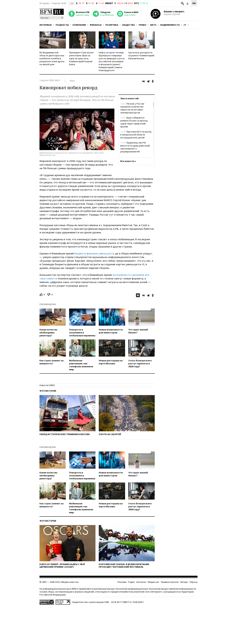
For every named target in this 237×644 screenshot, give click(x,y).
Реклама (122, 582)
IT (185, 25)
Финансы (96, 25)
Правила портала (170, 582)
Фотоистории (48, 391)
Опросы (193, 582)
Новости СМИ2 (47, 385)
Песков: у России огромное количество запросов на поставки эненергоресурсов (132, 108)
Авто (153, 25)
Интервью (46, 25)
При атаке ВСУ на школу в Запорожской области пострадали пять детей (136, 135)
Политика (112, 25)
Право (143, 25)
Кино (72, 81)
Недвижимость (170, 25)
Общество (128, 25)
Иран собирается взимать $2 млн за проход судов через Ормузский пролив (134, 122)
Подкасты (62, 25)
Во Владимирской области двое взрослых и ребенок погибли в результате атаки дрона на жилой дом (52, 58)
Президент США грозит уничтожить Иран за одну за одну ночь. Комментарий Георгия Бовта (81, 58)
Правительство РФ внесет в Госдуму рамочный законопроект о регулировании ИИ (135, 147)
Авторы (184, 582)
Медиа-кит (153, 582)
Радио (132, 582)
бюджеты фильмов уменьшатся (94, 253)
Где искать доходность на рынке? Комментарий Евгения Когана (141, 55)
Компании (79, 25)
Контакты (141, 582)
